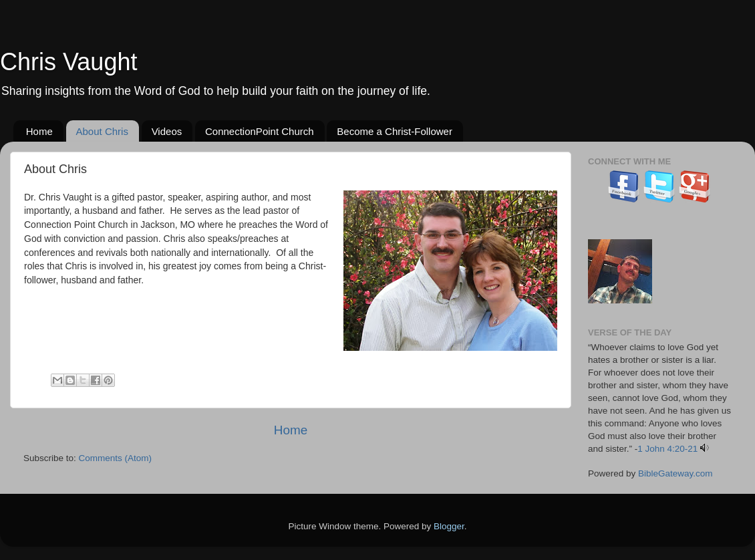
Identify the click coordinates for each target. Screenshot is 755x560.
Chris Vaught (68, 62)
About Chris (102, 131)
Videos (167, 131)
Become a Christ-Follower (395, 131)
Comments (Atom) (116, 458)
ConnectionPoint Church (260, 131)
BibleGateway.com (675, 473)
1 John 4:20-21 (667, 449)
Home (39, 131)
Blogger (449, 526)
